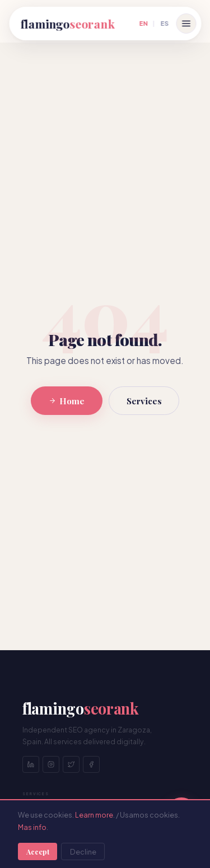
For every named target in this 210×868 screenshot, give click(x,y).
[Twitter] (71, 764)
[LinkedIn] (31, 764)
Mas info (32, 827)
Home (67, 401)
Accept (38, 851)
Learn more (94, 815)
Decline (83, 852)
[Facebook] (91, 764)
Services (144, 401)
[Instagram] (51, 764)
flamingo (67, 24)
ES (164, 23)
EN (143, 23)
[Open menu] (186, 24)
